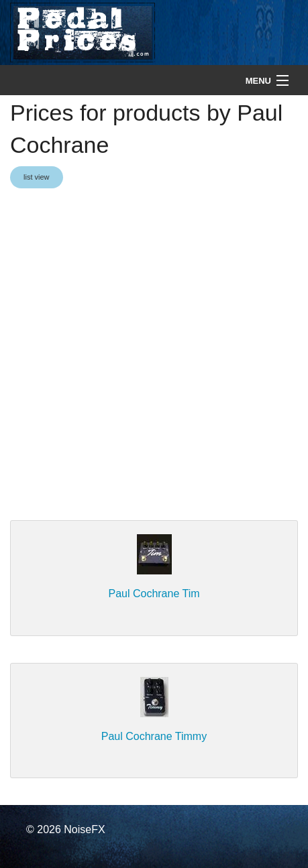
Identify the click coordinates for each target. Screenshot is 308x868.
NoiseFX (84, 829)
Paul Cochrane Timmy (154, 736)
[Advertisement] (154, 356)
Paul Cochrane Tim (154, 594)
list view (37, 177)
